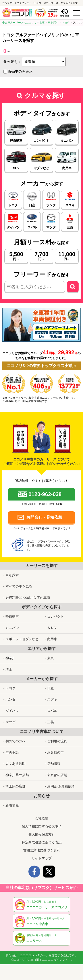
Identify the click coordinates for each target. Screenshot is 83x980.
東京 (50, 658)
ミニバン (12, 628)
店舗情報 (54, 764)
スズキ (52, 699)
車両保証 (12, 752)
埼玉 (9, 669)
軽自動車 (12, 616)
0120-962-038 (45, 494)
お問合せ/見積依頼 (61, 786)
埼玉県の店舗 (15, 786)
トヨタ (11, 688)
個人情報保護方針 (42, 834)
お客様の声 (55, 752)
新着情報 (12, 805)
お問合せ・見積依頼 (44, 517)
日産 (50, 688)
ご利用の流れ (57, 741)
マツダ (11, 722)
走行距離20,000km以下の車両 (28, 598)
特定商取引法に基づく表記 (42, 842)
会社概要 (42, 818)
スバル (52, 711)
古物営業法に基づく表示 (41, 850)
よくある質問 (15, 764)
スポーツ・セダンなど (22, 639)
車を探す (12, 575)
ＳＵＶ (52, 628)
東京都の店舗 (57, 775)
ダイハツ (12, 711)
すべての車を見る (19, 586)
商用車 (52, 639)
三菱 (50, 722)
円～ (16, 256)
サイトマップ (42, 858)
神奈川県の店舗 (17, 775)
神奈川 (11, 658)
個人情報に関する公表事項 (42, 826)
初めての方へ (15, 741)
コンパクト (55, 616)
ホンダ (11, 699)
